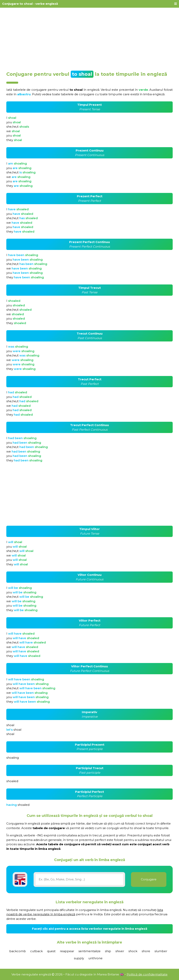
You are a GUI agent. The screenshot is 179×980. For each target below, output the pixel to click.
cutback (36, 951)
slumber (161, 951)
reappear (67, 951)
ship (108, 951)
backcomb (18, 951)
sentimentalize (89, 951)
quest (51, 951)
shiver (120, 951)
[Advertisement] (89, 38)
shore (146, 951)
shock (133, 951)
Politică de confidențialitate (147, 974)
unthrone (95, 958)
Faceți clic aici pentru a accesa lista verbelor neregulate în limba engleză (90, 929)
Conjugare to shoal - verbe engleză (30, 4)
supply (79, 958)
